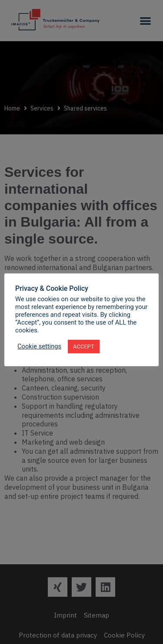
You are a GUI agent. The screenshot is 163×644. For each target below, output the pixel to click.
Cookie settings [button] (39, 346)
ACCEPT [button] (84, 346)
